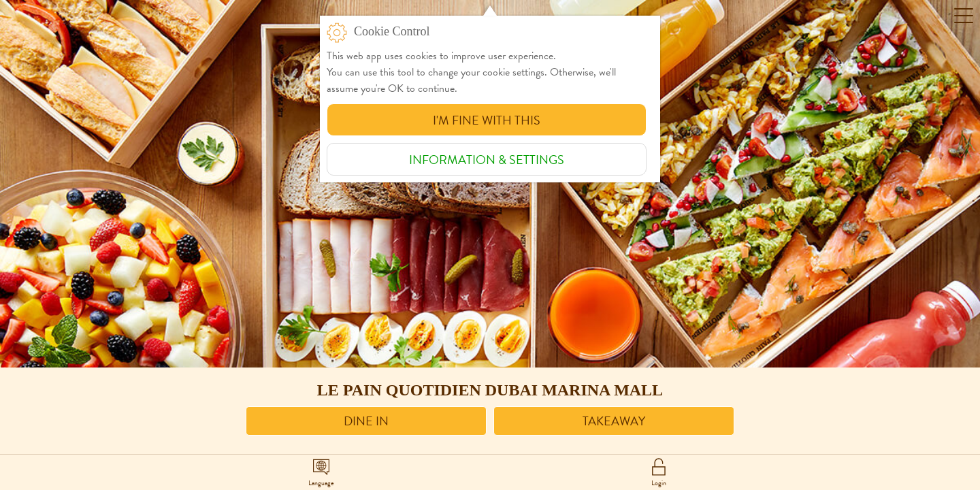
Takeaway (614, 421)
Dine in (366, 421)
